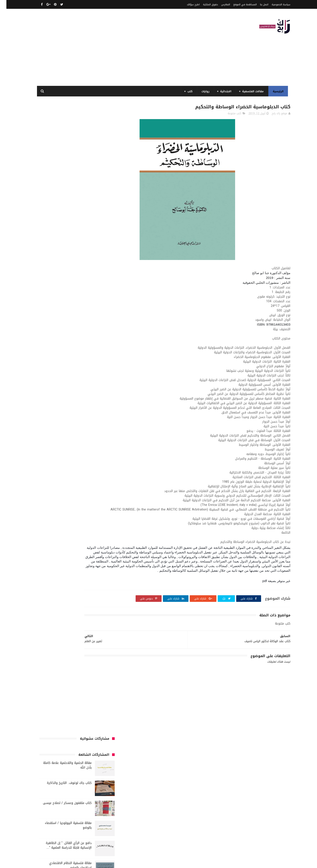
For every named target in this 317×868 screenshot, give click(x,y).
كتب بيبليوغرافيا (51, 477)
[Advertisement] (113, 47)
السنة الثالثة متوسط (64, 371)
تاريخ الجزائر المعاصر (77, 404)
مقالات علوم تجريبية (63, 501)
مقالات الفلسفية (249, 91)
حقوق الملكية (204, 5)
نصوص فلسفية (64, 526)
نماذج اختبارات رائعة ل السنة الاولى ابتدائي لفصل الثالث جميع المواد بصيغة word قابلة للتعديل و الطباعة (59, 276)
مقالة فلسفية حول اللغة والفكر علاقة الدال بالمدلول (60, 253)
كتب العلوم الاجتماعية (58, 469)
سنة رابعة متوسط (95, 428)
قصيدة (59, 436)
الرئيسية (274, 91)
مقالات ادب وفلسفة (48, 493)
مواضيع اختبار (98, 518)
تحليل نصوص (78, 412)
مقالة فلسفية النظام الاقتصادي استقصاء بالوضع (64, 233)
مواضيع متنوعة (76, 518)
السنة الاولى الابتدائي (62, 363)
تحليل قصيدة (98, 412)
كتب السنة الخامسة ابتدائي (53, 461)
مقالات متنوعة (70, 510)
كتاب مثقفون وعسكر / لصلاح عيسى (61, 171)
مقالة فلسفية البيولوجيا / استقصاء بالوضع (62, 193)
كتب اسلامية (98, 444)
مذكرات (102, 493)
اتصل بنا (258, 5)
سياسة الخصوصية (275, 5)
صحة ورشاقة (58, 428)
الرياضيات (66, 355)
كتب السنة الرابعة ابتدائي (91, 469)
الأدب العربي (99, 355)
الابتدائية (222, 91)
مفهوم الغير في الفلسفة (68, 291)
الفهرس (219, 5)
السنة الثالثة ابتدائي (94, 371)
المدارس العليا (68, 396)
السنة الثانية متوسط (63, 379)
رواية (90, 420)
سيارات (75, 428)
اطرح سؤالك (187, 5)
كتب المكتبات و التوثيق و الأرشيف (86, 477)
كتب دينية (83, 485)
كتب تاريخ (100, 485)
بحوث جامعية (46, 396)
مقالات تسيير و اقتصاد (93, 501)
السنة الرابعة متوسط (94, 396)
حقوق (102, 420)
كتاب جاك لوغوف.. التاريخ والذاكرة (63, 151)
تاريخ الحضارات (52, 404)
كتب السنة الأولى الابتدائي (90, 453)
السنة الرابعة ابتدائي (62, 387)
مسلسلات (86, 493)
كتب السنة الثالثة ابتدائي (54, 453)
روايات (201, 91)
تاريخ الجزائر (100, 404)
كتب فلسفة (65, 485)
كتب (186, 91)
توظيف (49, 412)
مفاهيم (70, 493)
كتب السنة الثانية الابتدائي (90, 461)
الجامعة (82, 355)
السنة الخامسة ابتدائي (93, 387)
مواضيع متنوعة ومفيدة (92, 526)
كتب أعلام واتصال (75, 444)
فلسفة (86, 436)
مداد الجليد (203, 862)
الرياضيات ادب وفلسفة (93, 363)
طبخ (42, 428)
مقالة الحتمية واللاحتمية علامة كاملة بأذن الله (61, 133)
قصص (73, 436)
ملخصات (52, 510)
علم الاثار (101, 436)
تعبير (62, 412)
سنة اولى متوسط (71, 420)
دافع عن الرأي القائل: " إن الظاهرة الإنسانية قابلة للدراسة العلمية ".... (62, 213)
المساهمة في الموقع (239, 5)
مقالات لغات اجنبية (95, 510)
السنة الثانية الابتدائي (93, 379)
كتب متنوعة (228, 115)
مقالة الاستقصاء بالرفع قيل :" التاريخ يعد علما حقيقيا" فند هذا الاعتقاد (61, 313)
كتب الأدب (53, 444)
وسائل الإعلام (98, 534)
